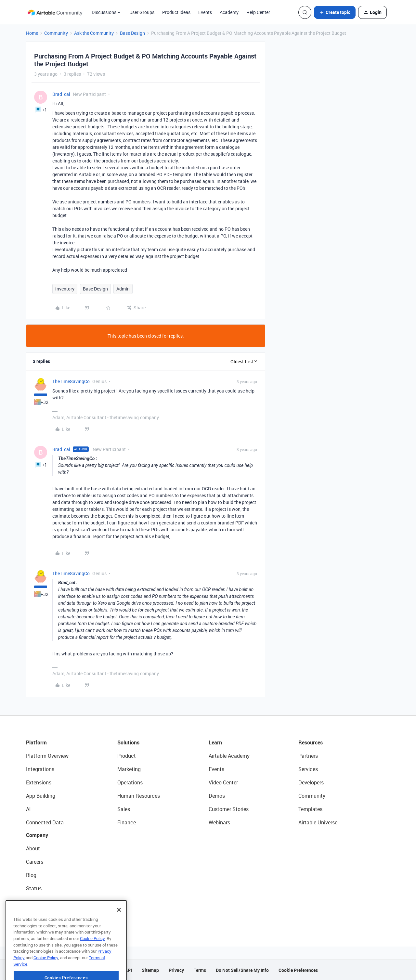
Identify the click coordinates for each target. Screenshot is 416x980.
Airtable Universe (318, 822)
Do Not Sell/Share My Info (242, 970)
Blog (31, 875)
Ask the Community (94, 33)
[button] (335, 12)
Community (56, 33)
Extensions (39, 782)
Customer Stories (229, 809)
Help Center (258, 12)
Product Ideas (176, 12)
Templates (310, 809)
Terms (200, 970)
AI (28, 809)
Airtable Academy (229, 756)
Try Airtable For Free (49, 915)
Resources (311, 742)
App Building (41, 796)
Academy (229, 12)
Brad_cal (61, 94)
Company (37, 835)
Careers (35, 862)
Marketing (129, 769)
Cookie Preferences (298, 970)
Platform (36, 742)
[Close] (119, 927)
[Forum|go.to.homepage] (55, 12)
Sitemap (150, 970)
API (128, 970)
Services (308, 769)
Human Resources (139, 796)
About (33, 848)
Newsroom (38, 902)
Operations (130, 782)
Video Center (223, 782)
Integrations (40, 769)
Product (127, 756)
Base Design (132, 33)
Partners (308, 756)
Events (205, 12)
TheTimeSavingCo (71, 381)
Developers (311, 782)
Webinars (219, 822)
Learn (215, 742)
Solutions (128, 742)
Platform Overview (47, 756)
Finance (127, 822)
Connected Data (45, 822)
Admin (123, 289)
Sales (124, 809)
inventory (65, 289)
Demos (217, 796)
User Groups (142, 12)
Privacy (176, 970)
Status (34, 888)
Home (32, 33)
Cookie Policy (92, 956)
